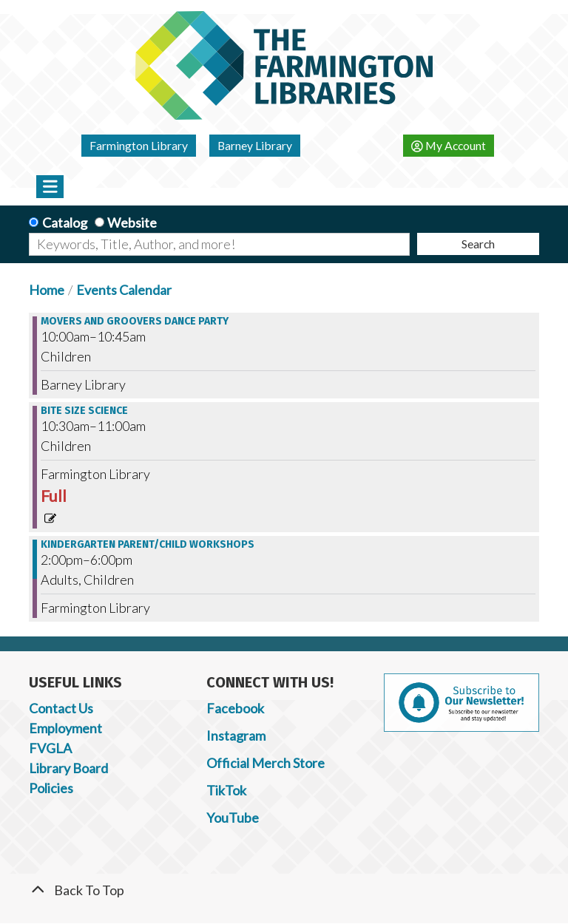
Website (132, 222)
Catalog (65, 222)
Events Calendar (124, 290)
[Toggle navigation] (50, 186)
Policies (51, 788)
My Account (449, 145)
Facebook (235, 708)
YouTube (233, 818)
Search (478, 244)
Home (47, 290)
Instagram (236, 736)
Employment (65, 728)
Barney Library (255, 145)
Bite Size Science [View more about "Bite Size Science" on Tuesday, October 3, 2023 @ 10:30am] (84, 411)
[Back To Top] (284, 890)
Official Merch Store (266, 763)
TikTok (226, 790)
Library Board (68, 768)
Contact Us (61, 708)
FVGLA (50, 748)
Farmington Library (139, 145)
